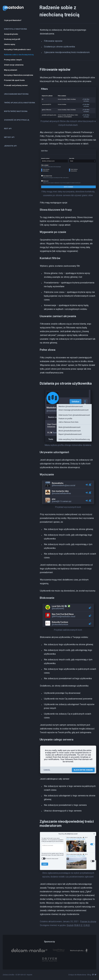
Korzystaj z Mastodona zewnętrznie (19, 75)
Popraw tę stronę (88, 921)
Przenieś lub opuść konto (14, 80)
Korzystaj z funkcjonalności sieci (17, 49)
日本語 (87, 925)
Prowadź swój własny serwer (16, 85)
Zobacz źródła (8, 975)
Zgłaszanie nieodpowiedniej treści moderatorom (67, 52)
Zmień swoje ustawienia (14, 65)
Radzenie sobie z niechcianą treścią (19, 55)
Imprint (29, 975)
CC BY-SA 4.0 (20, 975)
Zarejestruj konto (11, 34)
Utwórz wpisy (10, 44)
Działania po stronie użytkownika (59, 47)
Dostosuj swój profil (12, 39)
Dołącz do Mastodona (77, 975)
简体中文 (78, 925)
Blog (89, 975)
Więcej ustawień (11, 70)
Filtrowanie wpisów (53, 41)
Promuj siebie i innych (13, 60)
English (70, 925)
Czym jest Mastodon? (13, 20)
